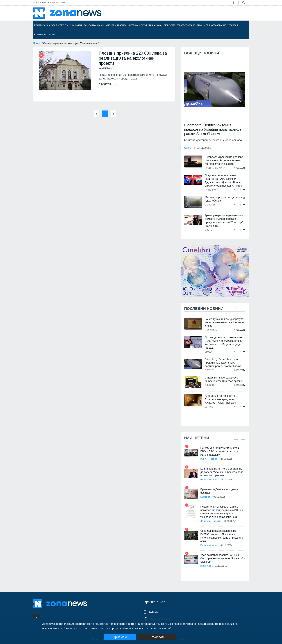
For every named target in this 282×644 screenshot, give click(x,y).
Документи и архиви (151, 25)
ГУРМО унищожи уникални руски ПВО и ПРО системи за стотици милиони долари (223, 451)
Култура (38, 35)
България (52, 25)
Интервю (133, 25)
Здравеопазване (186, 25)
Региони (50, 35)
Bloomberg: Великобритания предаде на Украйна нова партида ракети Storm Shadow (213, 129)
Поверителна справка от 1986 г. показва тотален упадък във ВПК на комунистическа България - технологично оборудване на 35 (221, 512)
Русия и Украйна (215, 168)
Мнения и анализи (116, 25)
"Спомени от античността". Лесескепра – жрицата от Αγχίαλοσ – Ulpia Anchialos (220, 399)
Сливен (209, 385)
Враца (208, 352)
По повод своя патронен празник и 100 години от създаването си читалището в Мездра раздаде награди (225, 343)
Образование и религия (225, 25)
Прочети (108, 85)
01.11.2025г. (220, 497)
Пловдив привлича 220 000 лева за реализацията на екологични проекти (134, 58)
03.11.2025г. (204, 148)
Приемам (120, 637)
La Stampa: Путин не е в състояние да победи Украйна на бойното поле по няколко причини (223, 472)
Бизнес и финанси (94, 25)
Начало (37, 43)
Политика (40, 25)
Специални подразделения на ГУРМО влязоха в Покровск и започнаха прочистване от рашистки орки (223, 534)
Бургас (209, 407)
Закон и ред (203, 25)
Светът (63, 25)
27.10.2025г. (222, 563)
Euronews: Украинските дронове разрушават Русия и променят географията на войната (224, 160)
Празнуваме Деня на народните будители (219, 491)
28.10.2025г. (227, 480)
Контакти (155, 612)
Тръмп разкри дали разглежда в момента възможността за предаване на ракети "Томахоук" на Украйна (224, 221)
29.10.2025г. (227, 459)
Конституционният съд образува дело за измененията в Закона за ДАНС (224, 322)
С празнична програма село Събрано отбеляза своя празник (224, 379)
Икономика (76, 25)
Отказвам (160, 637)
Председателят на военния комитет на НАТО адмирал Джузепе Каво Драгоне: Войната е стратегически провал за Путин (225, 181)
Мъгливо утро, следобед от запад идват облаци (224, 199)
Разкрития (170, 25)
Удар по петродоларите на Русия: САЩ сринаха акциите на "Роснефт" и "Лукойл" (222, 555)
